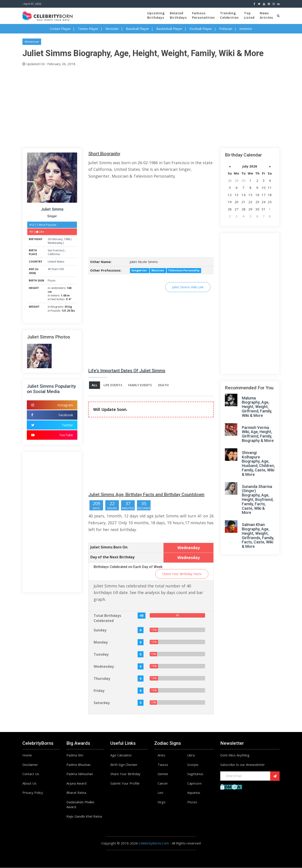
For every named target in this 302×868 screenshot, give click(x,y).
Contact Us (31, 774)
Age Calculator (121, 756)
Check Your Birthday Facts (182, 574)
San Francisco (56, 250)
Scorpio (193, 765)
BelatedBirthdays (178, 15)
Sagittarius (195, 774)
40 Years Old (56, 269)
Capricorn (194, 783)
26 (49, 239)
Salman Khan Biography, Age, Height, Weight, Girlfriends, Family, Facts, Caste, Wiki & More (258, 535)
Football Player (201, 29)
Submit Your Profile (125, 783)
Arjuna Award (76, 783)
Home (27, 756)
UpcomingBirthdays (156, 15)
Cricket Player (60, 29)
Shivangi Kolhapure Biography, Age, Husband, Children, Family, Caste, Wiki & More (258, 463)
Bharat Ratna (76, 793)
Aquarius (194, 793)
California (54, 254)
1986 (67, 239)
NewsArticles (266, 15)
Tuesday (101, 655)
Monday (101, 642)
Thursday (102, 679)
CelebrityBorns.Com (154, 844)
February (57, 239)
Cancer (163, 783)
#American (32, 42)
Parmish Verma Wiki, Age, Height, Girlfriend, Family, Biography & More (258, 434)
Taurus (163, 765)
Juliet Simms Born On (109, 547)
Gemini (163, 774)
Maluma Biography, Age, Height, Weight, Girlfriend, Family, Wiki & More (257, 407)
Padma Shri (75, 756)
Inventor (246, 29)
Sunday (100, 630)
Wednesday (55, 243)
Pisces (52, 280)
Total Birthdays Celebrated (107, 619)
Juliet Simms (52, 209)
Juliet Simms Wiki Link (188, 287)
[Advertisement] (151, 106)
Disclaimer (30, 765)
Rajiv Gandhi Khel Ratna (84, 817)
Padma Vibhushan (80, 774)
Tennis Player (88, 29)
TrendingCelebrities (229, 15)
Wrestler (112, 29)
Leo (160, 793)
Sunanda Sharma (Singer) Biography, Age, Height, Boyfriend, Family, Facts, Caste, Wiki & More (258, 500)
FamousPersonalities (203, 15)
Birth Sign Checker (124, 765)
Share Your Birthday (125, 774)
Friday (99, 691)
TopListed (249, 15)
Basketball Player (169, 29)
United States (56, 262)
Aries (161, 756)
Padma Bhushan (78, 765)
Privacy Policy (33, 793)
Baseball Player (138, 29)
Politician (226, 29)
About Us (29, 783)
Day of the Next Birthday (112, 557)
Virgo (162, 802)
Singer (52, 216)
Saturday (102, 703)
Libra (191, 756)
